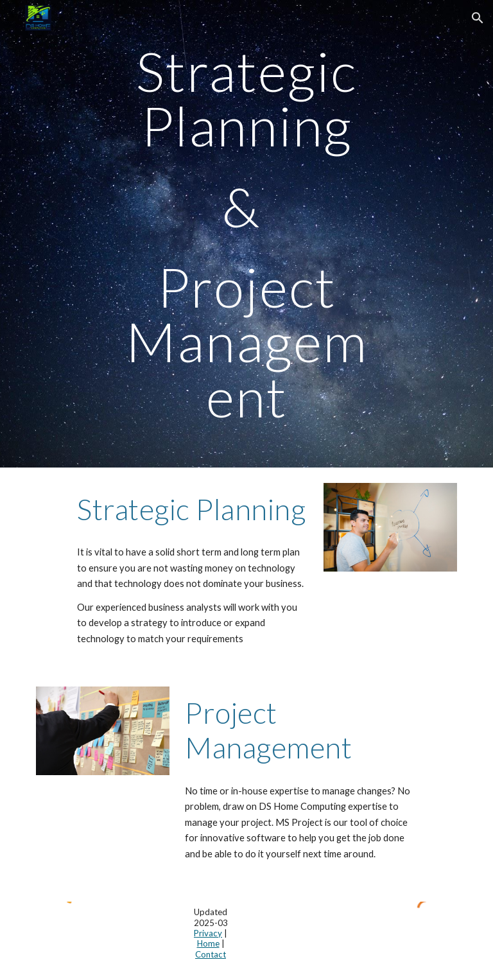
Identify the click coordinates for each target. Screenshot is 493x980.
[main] (246, 234)
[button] (478, 18)
